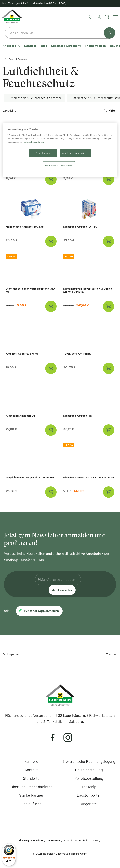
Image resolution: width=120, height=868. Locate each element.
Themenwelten (95, 46)
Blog (44, 46)
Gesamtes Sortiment (66, 46)
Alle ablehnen (43, 153)
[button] (39, 611)
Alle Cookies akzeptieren (75, 153)
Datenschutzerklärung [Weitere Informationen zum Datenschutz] (34, 142)
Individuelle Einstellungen (59, 166)
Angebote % (11, 46)
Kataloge (30, 46)
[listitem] (31, 762)
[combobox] (60, 33)
